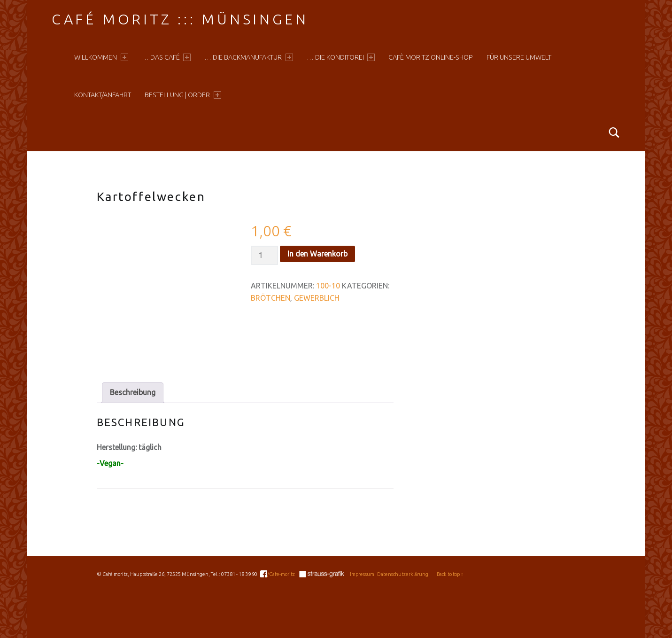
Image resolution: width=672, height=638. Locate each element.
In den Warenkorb (317, 254)
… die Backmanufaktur (248, 57)
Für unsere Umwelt (519, 57)
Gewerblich (317, 298)
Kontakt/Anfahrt (103, 95)
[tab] (133, 393)
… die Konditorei (341, 57)
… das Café (166, 57)
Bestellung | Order (183, 95)
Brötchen (270, 298)
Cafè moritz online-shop (431, 57)
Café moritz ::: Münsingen (180, 19)
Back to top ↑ (450, 574)
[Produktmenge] (264, 256)
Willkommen (101, 57)
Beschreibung (133, 392)
